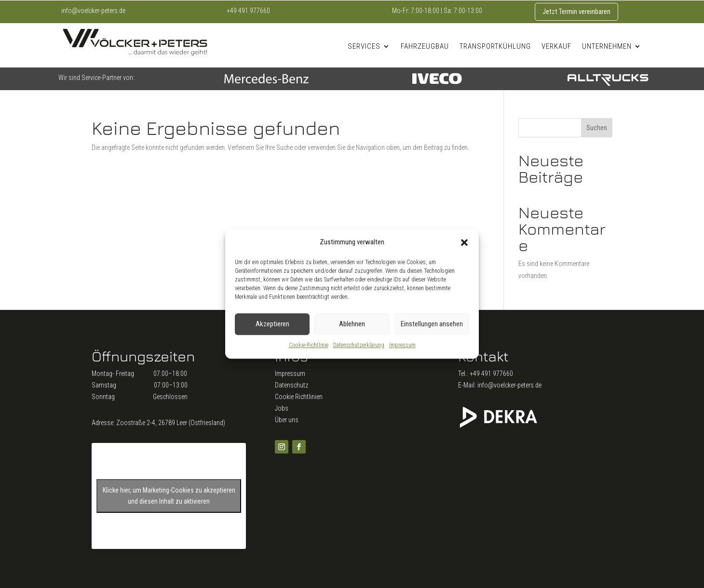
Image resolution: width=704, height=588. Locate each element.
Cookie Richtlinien (299, 397)
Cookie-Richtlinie (309, 345)
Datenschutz (291, 385)
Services (364, 46)
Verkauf (556, 46)
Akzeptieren (272, 324)
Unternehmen (607, 46)
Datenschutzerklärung (359, 345)
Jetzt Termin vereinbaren (576, 12)
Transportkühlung (495, 46)
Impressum (402, 345)
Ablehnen (352, 324)
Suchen (597, 128)
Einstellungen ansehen (432, 324)
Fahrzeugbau (425, 46)
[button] (464, 242)
